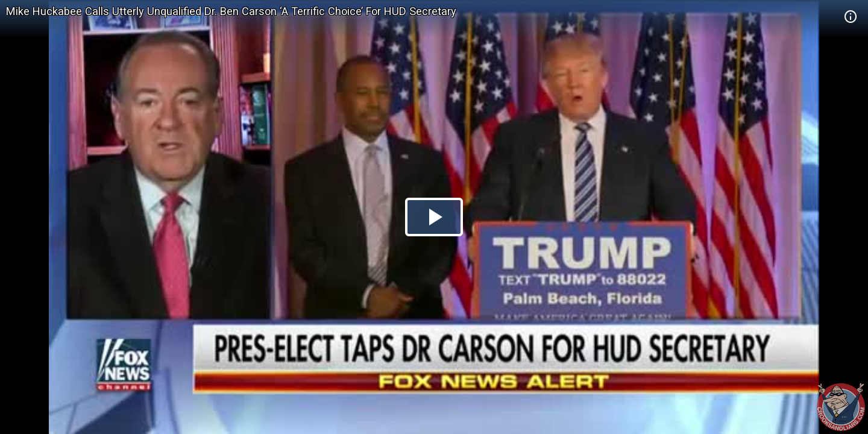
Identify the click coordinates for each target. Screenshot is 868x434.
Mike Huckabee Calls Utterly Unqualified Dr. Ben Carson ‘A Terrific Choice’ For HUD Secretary (231, 11)
